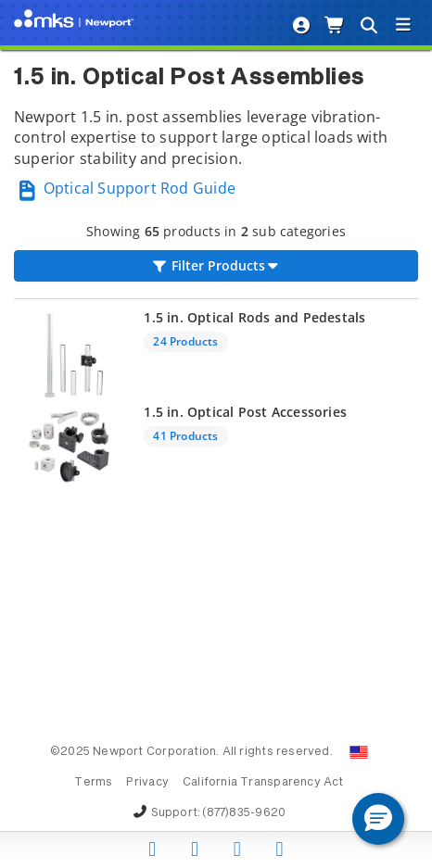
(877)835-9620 (244, 813)
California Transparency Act (263, 783)
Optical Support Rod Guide (125, 188)
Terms (93, 783)
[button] (378, 819)
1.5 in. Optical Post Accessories (245, 412)
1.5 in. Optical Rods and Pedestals (254, 317)
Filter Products (216, 265)
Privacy (147, 783)
